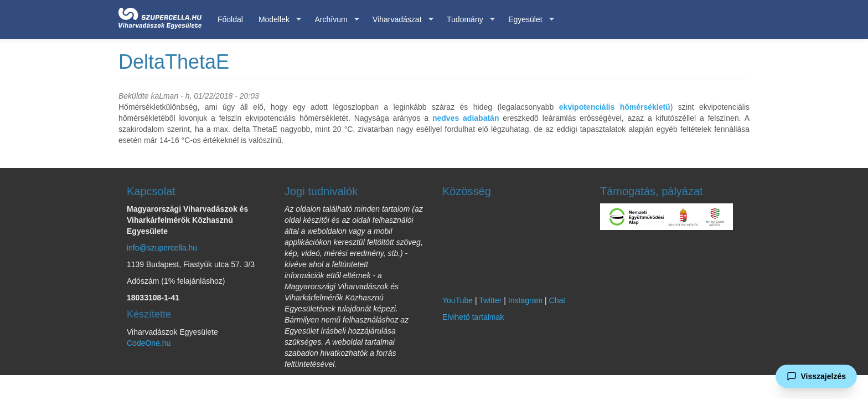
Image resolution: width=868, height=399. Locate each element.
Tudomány (467, 20)
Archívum (333, 20)
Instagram (525, 300)
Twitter (490, 300)
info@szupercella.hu (162, 248)
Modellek (276, 20)
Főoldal (230, 19)
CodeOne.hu (149, 343)
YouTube (458, 300)
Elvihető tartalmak (473, 317)
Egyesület (527, 20)
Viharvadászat (399, 20)
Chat (557, 300)
